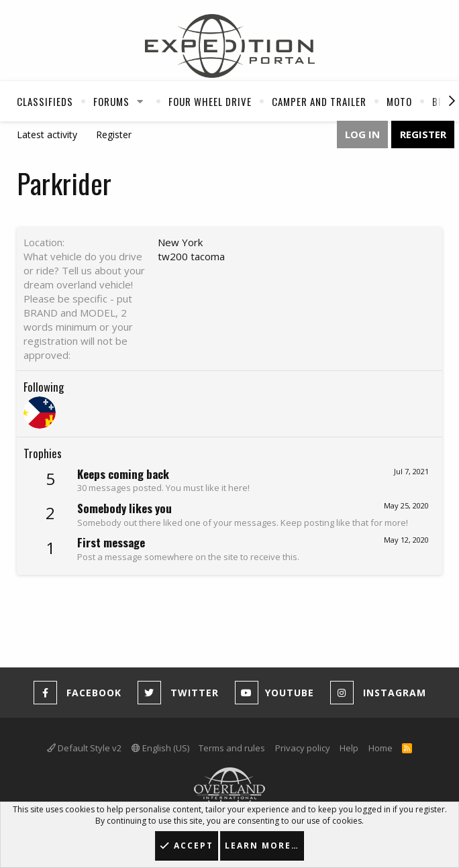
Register (114, 134)
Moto (399, 101)
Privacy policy (303, 748)
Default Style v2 (84, 748)
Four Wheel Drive (210, 101)
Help (349, 748)
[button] (140, 101)
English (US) (160, 748)
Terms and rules (232, 748)
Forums (111, 101)
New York (180, 242)
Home (380, 748)
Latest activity (47, 134)
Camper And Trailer (319, 101)
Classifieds (45, 101)
